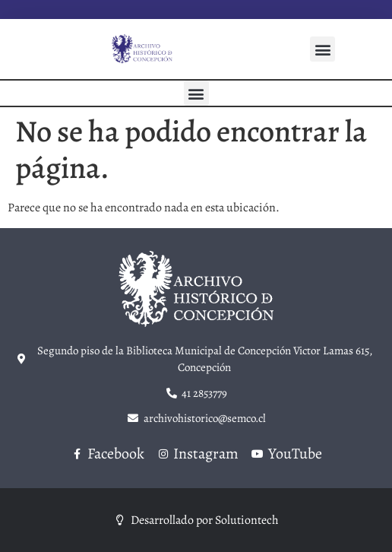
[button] (322, 49)
